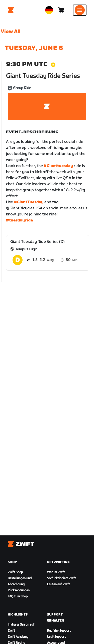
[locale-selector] (49, 10)
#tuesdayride (19, 220)
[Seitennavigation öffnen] (80, 10)
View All (11, 31)
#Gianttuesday (58, 166)
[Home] (11, 10)
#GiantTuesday (29, 202)
